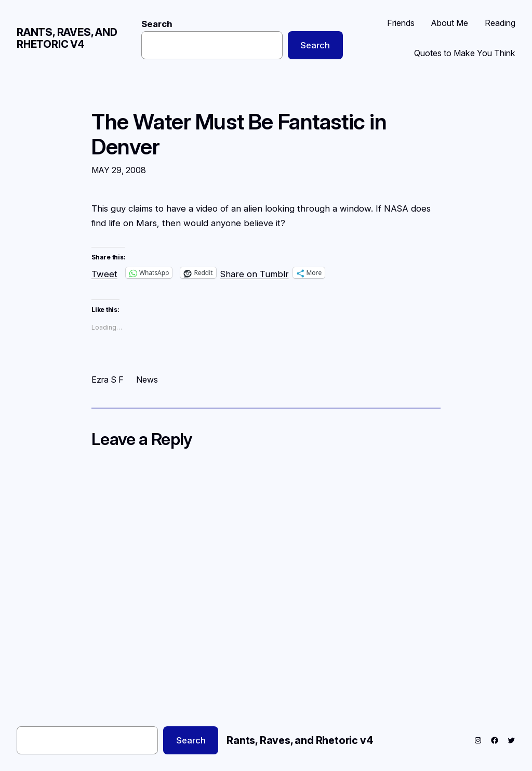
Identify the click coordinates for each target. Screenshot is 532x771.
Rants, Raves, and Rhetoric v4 (67, 38)
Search (157, 24)
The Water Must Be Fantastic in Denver (239, 135)
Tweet (104, 273)
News (147, 380)
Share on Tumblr (255, 273)
